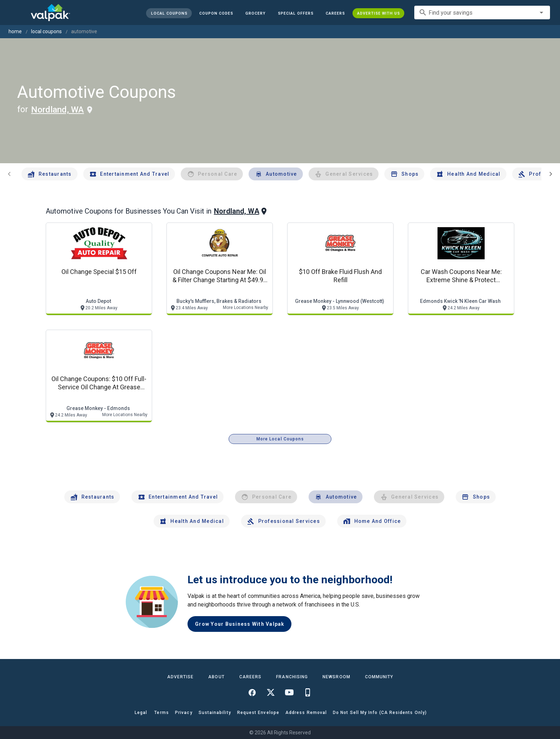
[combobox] (482, 13)
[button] (296, 13)
